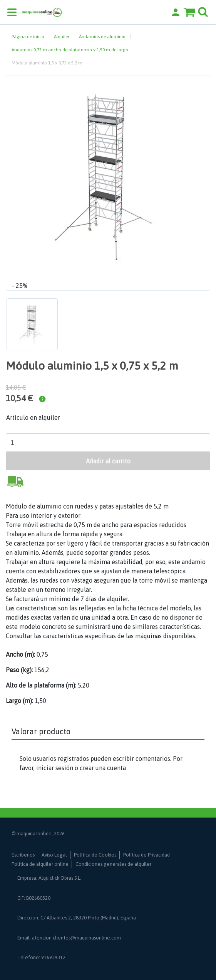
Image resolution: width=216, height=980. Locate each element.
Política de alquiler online (40, 864)
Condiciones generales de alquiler (113, 864)
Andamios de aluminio (102, 37)
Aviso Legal (54, 855)
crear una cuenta (103, 768)
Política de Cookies (95, 855)
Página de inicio (28, 37)
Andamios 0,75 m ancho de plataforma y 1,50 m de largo (70, 50)
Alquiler (62, 37)
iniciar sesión (55, 768)
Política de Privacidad (147, 855)
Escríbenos (23, 855)
